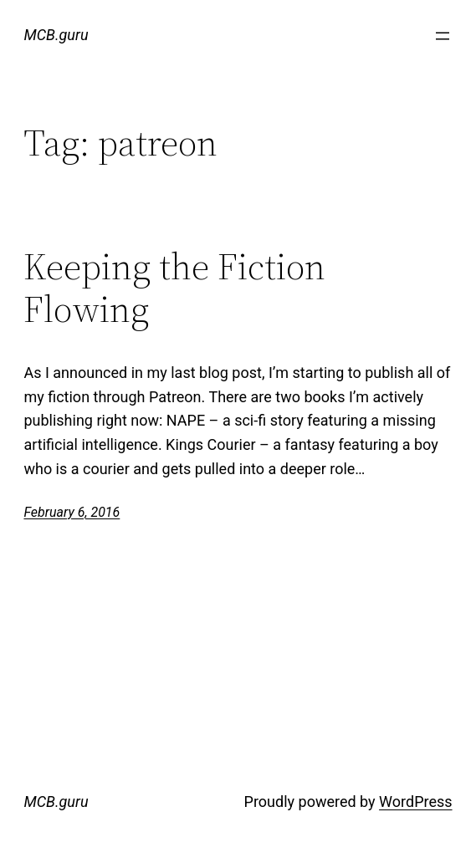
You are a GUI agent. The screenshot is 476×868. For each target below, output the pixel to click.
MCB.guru (56, 35)
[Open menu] (443, 36)
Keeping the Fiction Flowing (174, 288)
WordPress (415, 802)
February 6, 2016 (72, 512)
